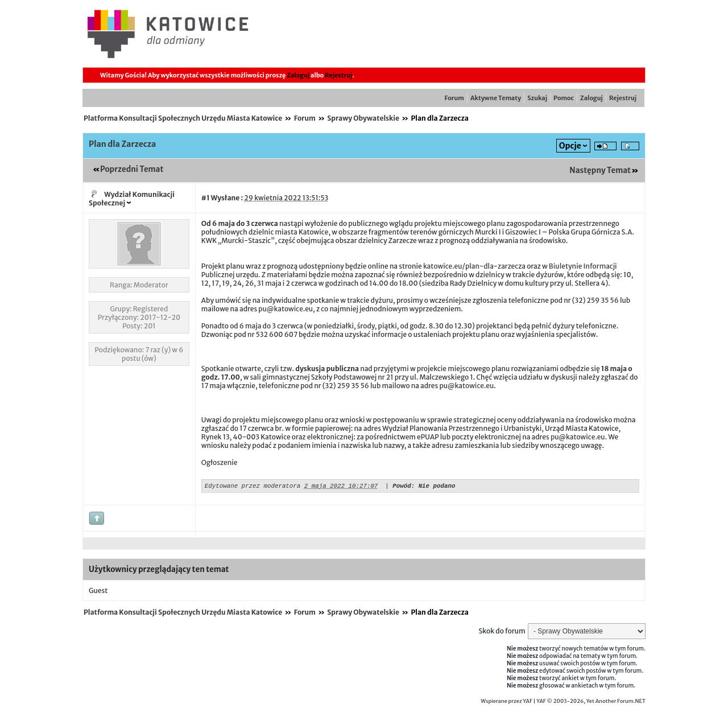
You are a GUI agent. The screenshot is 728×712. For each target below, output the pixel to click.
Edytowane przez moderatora (253, 487)
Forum (454, 98)
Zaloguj (298, 75)
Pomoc (564, 98)
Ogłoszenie (220, 462)
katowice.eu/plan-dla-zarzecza (474, 266)
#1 (206, 198)
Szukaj (537, 98)
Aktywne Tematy (496, 98)
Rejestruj (338, 75)
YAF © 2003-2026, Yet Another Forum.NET (591, 703)
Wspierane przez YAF (506, 703)
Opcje (570, 146)
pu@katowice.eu (286, 309)
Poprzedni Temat (132, 169)
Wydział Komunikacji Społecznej (132, 199)
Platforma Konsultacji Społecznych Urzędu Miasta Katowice (183, 118)
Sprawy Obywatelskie (363, 118)
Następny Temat (600, 170)
